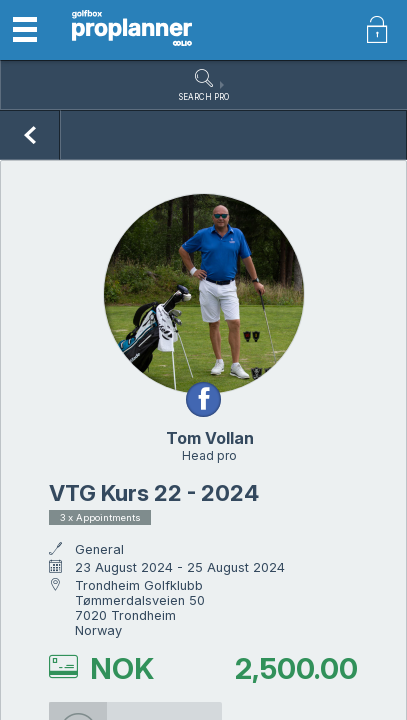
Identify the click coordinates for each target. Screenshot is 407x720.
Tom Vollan (210, 438)
